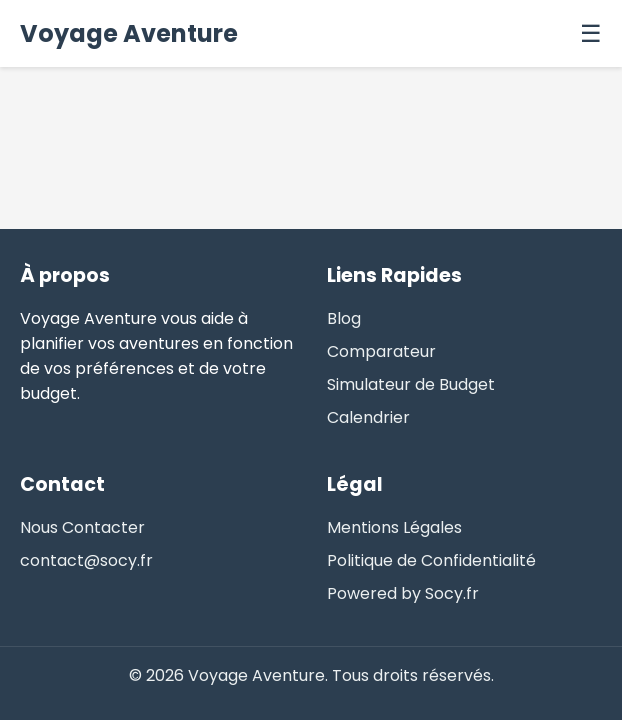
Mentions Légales (394, 527)
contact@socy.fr (86, 560)
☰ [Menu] (591, 33)
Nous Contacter (82, 527)
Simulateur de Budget (411, 384)
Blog (344, 318)
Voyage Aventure (129, 33)
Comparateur (381, 351)
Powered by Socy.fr (403, 593)
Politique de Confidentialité (431, 560)
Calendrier (368, 417)
